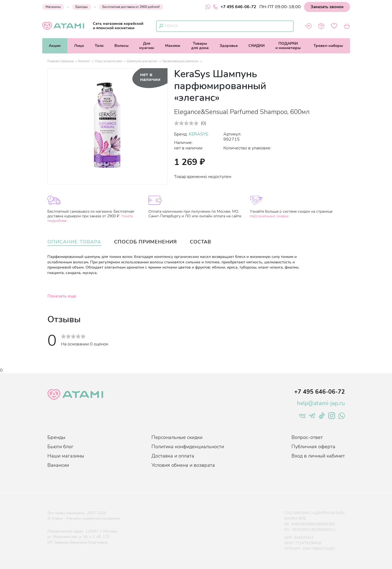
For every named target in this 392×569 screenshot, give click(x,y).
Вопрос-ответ (307, 437)
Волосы (121, 46)
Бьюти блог (60, 447)
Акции (55, 46)
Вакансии (58, 465)
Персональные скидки (177, 437)
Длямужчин (147, 46)
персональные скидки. (270, 216)
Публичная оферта (313, 447)
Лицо (79, 46)
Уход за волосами (108, 61)
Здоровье (229, 46)
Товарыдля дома (200, 46)
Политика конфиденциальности (188, 447)
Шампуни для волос (142, 61)
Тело (99, 46)
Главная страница (60, 61)
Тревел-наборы (328, 46)
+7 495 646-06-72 (235, 7)
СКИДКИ (256, 46)
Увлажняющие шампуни (180, 61)
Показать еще (62, 296)
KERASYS (198, 134)
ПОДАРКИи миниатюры (288, 46)
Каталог (84, 61)
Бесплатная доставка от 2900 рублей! (131, 7)
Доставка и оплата (173, 456)
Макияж (173, 46)
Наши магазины (66, 456)
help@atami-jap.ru (321, 403)
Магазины (53, 7)
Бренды (82, 7)
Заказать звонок (327, 7)
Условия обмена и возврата (183, 465)
